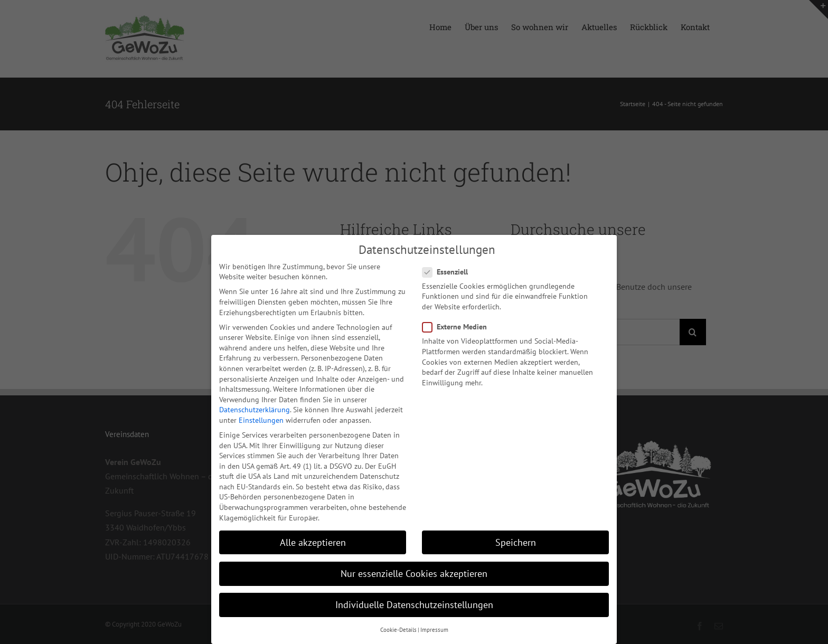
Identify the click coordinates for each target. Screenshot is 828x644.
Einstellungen (261, 420)
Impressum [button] (434, 629)
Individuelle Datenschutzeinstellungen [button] (414, 604)
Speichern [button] (516, 542)
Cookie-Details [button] (398, 629)
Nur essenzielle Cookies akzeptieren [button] (414, 573)
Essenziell (449, 272)
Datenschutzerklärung (255, 409)
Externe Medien (459, 326)
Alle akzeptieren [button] (313, 542)
